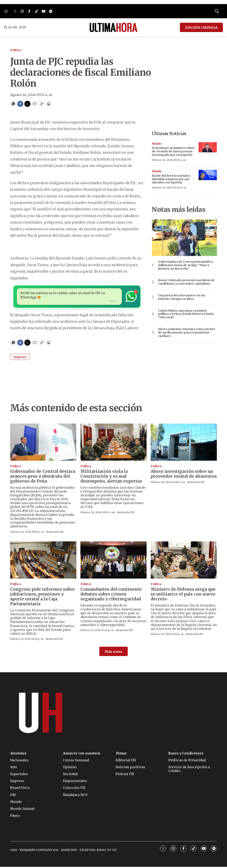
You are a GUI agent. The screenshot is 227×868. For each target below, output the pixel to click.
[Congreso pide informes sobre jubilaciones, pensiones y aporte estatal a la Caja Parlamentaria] (43, 561)
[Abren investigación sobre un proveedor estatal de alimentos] (184, 443)
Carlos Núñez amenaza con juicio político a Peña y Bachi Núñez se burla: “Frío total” (186, 314)
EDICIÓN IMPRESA (201, 28)
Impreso (20, 358)
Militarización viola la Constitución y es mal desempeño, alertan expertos (111, 477)
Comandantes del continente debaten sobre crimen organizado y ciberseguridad (111, 595)
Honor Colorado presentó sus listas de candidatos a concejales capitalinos (186, 282)
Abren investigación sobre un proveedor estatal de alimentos (184, 475)
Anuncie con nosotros (82, 755)
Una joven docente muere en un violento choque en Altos (181, 297)
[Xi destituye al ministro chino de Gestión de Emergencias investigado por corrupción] (208, 147)
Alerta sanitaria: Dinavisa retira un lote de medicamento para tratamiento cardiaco (187, 332)
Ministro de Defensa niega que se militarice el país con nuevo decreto (183, 595)
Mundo (157, 144)
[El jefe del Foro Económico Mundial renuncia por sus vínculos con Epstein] (208, 175)
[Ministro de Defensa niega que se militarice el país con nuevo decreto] (184, 561)
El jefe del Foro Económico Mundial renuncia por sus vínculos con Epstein (171, 179)
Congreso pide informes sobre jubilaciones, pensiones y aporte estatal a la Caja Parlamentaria (42, 598)
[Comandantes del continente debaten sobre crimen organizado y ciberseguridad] (113, 561)
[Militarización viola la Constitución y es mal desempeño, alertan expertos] (113, 443)
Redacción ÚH (55, 533)
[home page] (113, 27)
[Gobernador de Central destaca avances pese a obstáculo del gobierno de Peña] (43, 443)
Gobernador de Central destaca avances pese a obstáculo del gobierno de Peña (43, 477)
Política (16, 50)
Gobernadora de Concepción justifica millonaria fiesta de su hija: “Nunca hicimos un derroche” (186, 265)
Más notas (113, 653)
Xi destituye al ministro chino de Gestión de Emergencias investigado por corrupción (173, 151)
